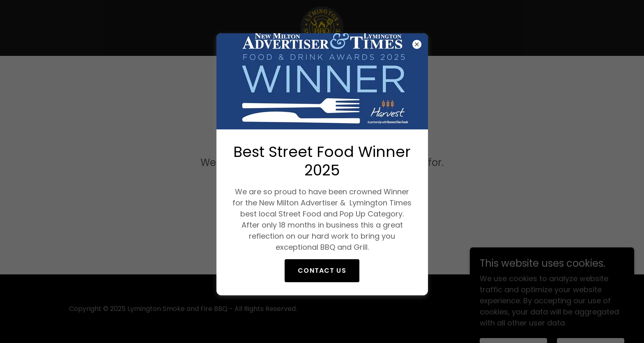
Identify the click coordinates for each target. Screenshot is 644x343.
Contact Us (322, 270)
